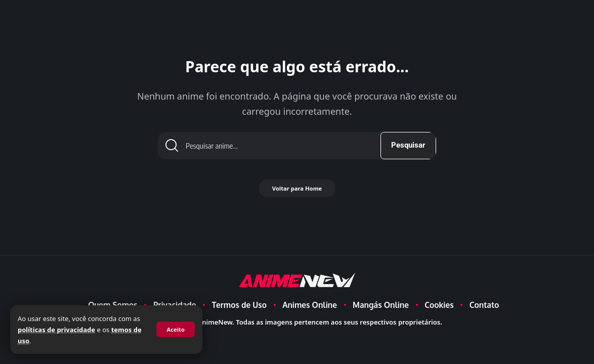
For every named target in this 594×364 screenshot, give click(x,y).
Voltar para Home (297, 192)
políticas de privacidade (56, 330)
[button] (175, 330)
